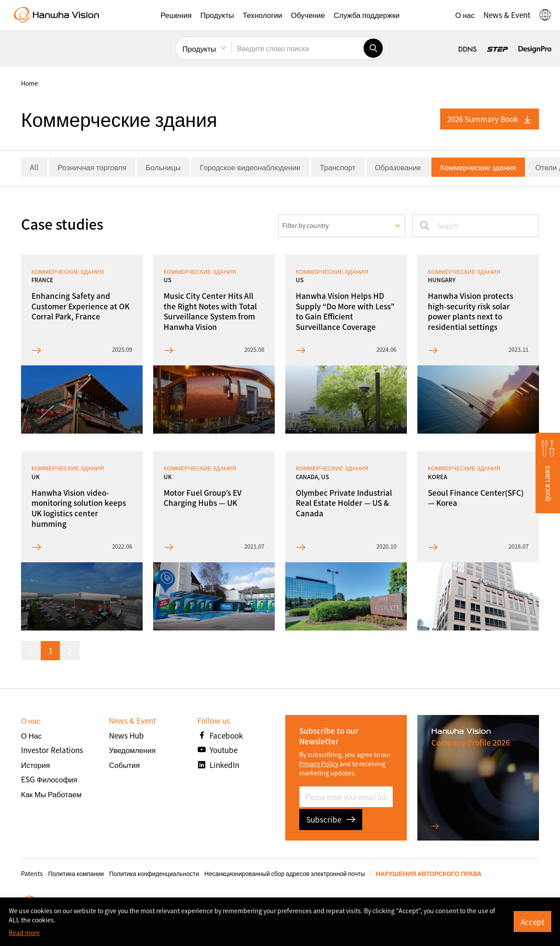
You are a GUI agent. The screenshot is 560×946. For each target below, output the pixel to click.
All (34, 167)
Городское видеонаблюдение (250, 167)
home (30, 83)
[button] (176, 15)
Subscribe (331, 819)
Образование (398, 167)
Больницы (163, 167)
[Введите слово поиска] (297, 48)
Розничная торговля (92, 167)
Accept (532, 922)
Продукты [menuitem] (199, 48)
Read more (24, 932)
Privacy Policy (319, 764)
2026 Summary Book (490, 119)
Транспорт (338, 167)
